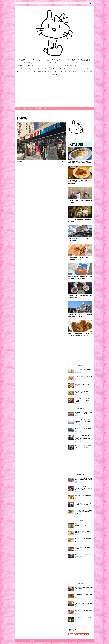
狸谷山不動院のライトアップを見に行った (84, 619)
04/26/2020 (79, 372)
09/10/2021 (79, 387)
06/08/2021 (79, 449)
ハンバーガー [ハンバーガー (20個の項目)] (68, 65)
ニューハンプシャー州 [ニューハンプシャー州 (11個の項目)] (51, 66)
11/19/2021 (79, 499)
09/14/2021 (79, 395)
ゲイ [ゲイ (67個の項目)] (56, 63)
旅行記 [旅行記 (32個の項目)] (44, 71)
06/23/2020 (79, 558)
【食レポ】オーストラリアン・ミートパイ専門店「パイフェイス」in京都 (84, 603)
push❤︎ (92, 3)
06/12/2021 (79, 415)
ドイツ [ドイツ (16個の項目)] (43, 65)
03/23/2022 (79, 621)
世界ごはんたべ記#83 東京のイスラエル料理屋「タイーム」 (84, 525)
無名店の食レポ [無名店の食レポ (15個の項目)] (88, 71)
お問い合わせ (38, 108)
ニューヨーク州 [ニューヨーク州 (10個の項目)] (60, 66)
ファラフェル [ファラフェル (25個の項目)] (81, 65)
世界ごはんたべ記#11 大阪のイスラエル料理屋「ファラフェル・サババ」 (84, 540)
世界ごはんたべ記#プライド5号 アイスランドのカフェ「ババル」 (83, 446)
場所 (25, 108)
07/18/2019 (79, 483)
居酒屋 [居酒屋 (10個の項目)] (39, 71)
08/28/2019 (79, 550)
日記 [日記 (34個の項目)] (55, 71)
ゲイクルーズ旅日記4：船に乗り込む (83, 429)
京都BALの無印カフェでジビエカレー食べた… (84, 595)
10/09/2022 (79, 442)
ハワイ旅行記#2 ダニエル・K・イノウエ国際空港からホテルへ (84, 504)
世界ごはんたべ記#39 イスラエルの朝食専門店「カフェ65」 (84, 532)
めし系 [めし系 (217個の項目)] (22, 60)
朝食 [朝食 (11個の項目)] (59, 71)
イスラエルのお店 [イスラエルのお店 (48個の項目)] (84, 60)
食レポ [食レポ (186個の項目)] (54, 74)
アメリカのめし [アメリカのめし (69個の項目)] (58, 60)
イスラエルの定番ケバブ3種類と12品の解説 (83, 548)
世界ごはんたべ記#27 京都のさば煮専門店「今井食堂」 (84, 588)
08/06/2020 (79, 380)
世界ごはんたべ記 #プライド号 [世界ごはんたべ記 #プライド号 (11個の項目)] (70, 68)
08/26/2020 (79, 515)
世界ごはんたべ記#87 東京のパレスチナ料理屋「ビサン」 (84, 385)
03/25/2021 (79, 590)
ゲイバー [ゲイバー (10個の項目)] (73, 63)
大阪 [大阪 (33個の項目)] (28, 71)
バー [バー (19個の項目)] (75, 65)
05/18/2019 (79, 424)
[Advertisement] (54, 93)
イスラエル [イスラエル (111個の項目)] (71, 60)
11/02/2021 (79, 598)
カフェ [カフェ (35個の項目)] (51, 63)
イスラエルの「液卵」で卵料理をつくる (84, 370)
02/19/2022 (79, 491)
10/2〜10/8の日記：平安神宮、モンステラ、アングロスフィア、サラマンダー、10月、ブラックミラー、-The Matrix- (84, 438)
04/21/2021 (79, 534)
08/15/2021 (79, 527)
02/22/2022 (79, 606)
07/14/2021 (79, 614)
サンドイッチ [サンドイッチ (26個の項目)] (80, 63)
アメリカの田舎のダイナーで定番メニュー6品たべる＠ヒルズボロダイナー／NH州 (84, 512)
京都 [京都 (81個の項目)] (87, 68)
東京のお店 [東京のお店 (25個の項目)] (68, 71)
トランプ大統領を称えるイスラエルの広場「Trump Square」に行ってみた (84, 480)
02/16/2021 (79, 543)
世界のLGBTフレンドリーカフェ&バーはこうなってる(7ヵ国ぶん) (84, 413)
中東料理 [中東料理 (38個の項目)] (81, 68)
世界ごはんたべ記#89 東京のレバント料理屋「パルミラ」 (84, 392)
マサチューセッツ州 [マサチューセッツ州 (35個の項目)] (33, 68)
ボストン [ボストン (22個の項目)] (22, 68)
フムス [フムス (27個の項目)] (88, 65)
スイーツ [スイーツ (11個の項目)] (20, 66)
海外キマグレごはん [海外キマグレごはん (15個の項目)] (78, 71)
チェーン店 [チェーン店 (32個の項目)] (27, 65)
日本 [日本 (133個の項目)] (50, 71)
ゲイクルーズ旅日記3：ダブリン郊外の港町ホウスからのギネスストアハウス (84, 421)
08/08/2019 (79, 403)
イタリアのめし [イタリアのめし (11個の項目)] (37, 63)
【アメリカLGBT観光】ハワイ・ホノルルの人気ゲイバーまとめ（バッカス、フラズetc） (84, 488)
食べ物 (18, 108)
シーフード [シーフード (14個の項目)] (88, 63)
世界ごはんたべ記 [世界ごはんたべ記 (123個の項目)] (53, 68)
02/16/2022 (79, 506)
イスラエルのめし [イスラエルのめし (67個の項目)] (25, 63)
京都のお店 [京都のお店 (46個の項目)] (21, 71)
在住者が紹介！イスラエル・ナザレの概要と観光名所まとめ (84, 555)
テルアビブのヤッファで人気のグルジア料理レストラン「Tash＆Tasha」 (84, 400)
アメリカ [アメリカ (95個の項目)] (31, 60)
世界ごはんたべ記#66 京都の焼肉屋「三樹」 (84, 611)
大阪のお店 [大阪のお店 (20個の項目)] (34, 71)
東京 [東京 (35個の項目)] (62, 71)
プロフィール (47, 108)
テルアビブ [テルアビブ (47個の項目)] (36, 65)
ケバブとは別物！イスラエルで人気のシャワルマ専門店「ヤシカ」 (84, 377)
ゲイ (31, 108)
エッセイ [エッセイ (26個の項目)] (45, 63)
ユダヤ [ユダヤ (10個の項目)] (42, 68)
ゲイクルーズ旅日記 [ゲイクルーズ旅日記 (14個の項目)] (64, 63)
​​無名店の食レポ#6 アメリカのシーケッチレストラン (83, 496)
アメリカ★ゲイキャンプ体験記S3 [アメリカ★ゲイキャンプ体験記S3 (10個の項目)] (43, 60)
